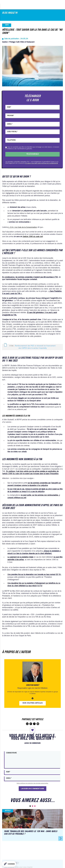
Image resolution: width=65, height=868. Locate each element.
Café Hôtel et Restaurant (25, 42)
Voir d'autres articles (33, 703)
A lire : (32, 347)
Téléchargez (32, 154)
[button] (30, 806)
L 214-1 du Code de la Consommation (22, 227)
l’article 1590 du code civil (32, 237)
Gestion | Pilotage (9, 42)
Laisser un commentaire (32, 789)
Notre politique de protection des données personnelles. (32, 783)
